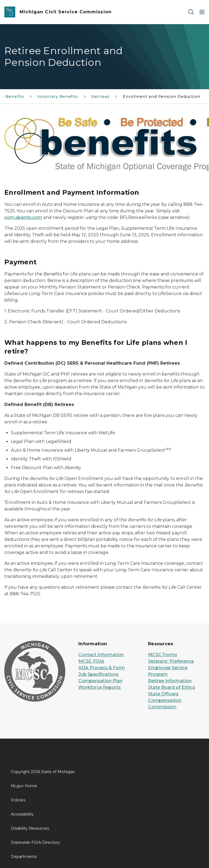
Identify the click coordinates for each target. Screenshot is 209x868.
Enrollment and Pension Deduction (161, 97)
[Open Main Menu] (202, 12)
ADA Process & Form (102, 668)
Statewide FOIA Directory (35, 842)
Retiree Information (170, 681)
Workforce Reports (100, 687)
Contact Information (101, 655)
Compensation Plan (100, 681)
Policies (18, 800)
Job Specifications (99, 674)
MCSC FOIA (91, 661)
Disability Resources (30, 828)
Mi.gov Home (24, 786)
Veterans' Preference (171, 661)
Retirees (101, 97)
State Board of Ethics (172, 687)
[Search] (191, 12)
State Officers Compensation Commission (165, 700)
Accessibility (22, 814)
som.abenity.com (23, 217)
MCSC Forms (163, 655)
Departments (24, 857)
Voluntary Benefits (58, 97)
